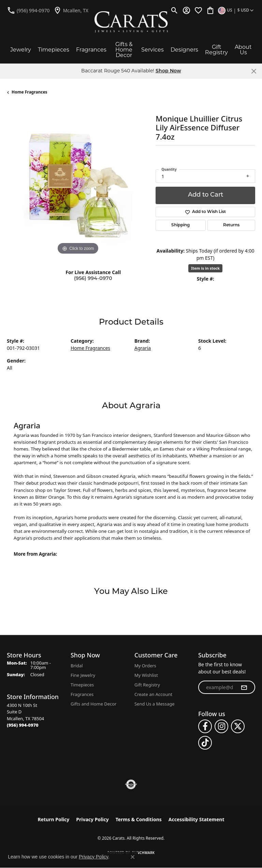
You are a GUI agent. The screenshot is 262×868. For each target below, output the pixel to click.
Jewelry (21, 50)
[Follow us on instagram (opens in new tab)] (221, 726)
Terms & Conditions (139, 819)
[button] (174, 10)
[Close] (254, 71)
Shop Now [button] (168, 71)
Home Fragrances (30, 92)
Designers (184, 50)
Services (152, 50)
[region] (78, 185)
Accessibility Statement (196, 819)
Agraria (143, 348)
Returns (231, 225)
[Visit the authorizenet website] (131, 784)
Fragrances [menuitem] (82, 694)
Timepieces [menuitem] (82, 685)
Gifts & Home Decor (124, 50)
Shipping (180, 225)
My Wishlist (146, 675)
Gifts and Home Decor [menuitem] (93, 704)
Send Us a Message (154, 704)
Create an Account (153, 694)
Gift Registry (216, 50)
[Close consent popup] (133, 857)
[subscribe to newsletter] (244, 687)
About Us (243, 50)
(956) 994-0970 (93, 279)
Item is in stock (205, 268)
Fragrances (91, 50)
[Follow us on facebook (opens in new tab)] (205, 726)
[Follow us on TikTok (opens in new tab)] (205, 743)
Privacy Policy (92, 819)
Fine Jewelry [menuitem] (83, 675)
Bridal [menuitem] (77, 666)
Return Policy (54, 819)
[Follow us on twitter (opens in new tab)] (238, 726)
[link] (28, 10)
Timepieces (54, 50)
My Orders (145, 666)
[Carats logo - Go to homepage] (131, 22)
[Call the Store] (23, 725)
